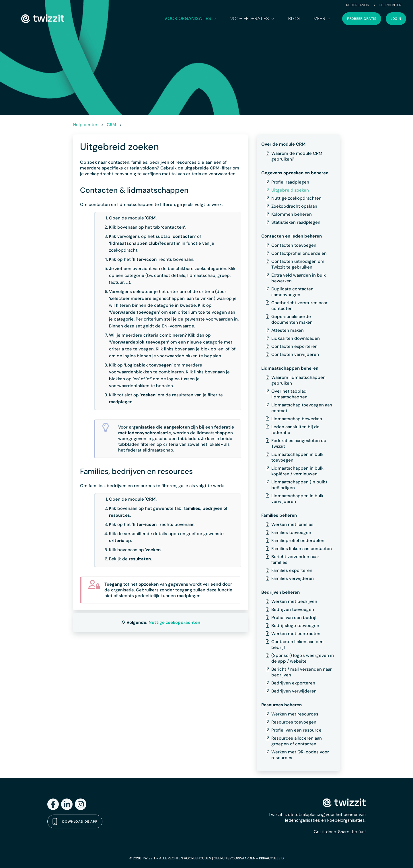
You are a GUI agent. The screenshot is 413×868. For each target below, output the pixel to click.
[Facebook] (53, 804)
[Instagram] (81, 804)
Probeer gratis (362, 19)
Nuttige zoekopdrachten (174, 622)
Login (396, 19)
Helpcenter (390, 5)
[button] (190, 19)
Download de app (75, 821)
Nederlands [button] (358, 5)
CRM (111, 125)
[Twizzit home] (43, 19)
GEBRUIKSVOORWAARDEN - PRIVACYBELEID (249, 858)
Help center (85, 125)
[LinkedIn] (67, 804)
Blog (294, 19)
